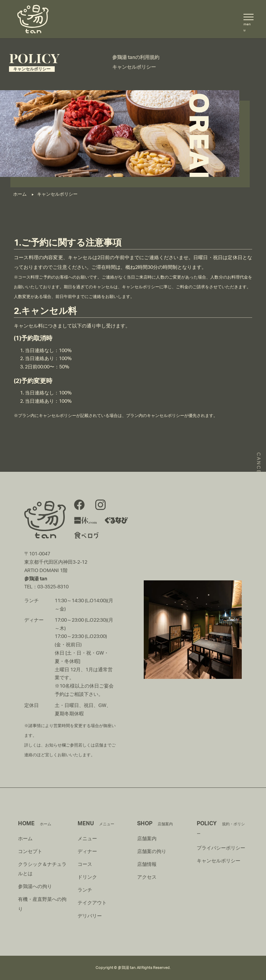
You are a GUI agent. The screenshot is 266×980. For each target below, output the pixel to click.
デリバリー (90, 916)
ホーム (25, 839)
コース (85, 864)
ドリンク (87, 877)
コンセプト (30, 852)
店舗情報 (147, 864)
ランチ (85, 890)
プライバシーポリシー (221, 848)
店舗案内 (147, 839)
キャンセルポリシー (219, 861)
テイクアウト (92, 903)
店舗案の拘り (152, 852)
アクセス (147, 877)
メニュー (87, 839)
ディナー (87, 852)
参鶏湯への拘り (35, 887)
